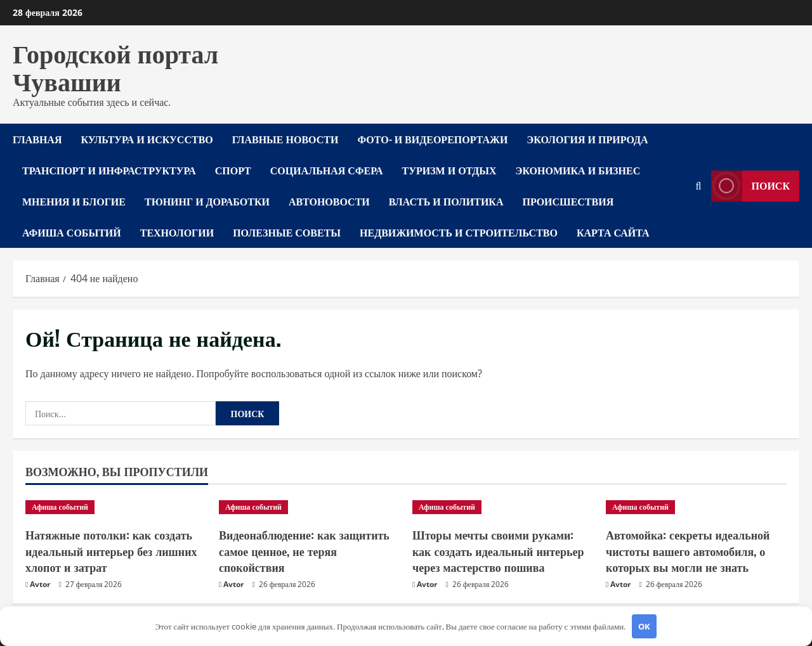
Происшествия (568, 201)
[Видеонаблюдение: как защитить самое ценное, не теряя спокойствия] (309, 507)
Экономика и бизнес (578, 170)
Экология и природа (587, 139)
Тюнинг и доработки (207, 201)
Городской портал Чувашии (115, 66)
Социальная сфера (327, 170)
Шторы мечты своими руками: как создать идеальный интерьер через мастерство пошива (498, 550)
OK (644, 626)
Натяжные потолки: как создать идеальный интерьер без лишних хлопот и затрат (111, 550)
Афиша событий (72, 232)
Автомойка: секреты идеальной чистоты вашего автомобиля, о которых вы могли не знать (688, 550)
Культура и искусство (147, 139)
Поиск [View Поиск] (751, 186)
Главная (37, 139)
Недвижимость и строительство (459, 232)
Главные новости (285, 139)
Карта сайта (613, 232)
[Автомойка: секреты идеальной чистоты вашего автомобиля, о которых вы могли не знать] (696, 507)
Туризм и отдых (449, 170)
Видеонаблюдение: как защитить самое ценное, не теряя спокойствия (304, 550)
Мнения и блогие (74, 201)
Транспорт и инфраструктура (109, 170)
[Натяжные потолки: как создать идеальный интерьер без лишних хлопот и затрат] (116, 507)
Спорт (233, 170)
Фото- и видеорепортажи (432, 139)
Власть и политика (446, 201)
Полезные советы (287, 232)
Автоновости (329, 201)
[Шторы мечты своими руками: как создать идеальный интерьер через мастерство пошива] (503, 507)
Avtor (40, 584)
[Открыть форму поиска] (699, 186)
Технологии (177, 232)
